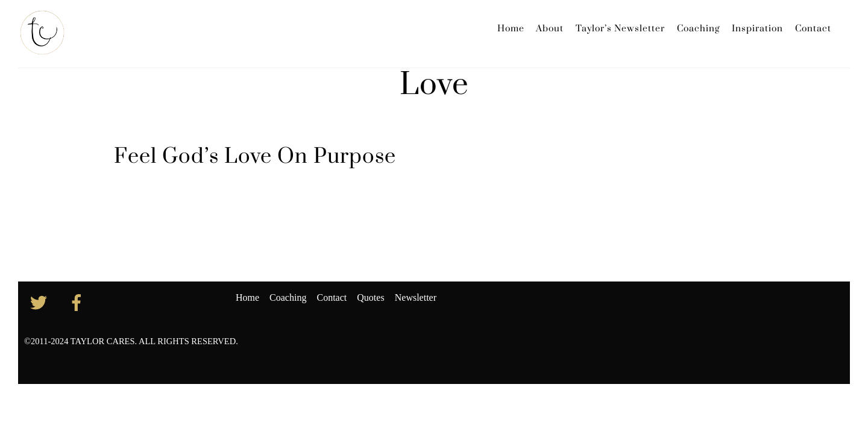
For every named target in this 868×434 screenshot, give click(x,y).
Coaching (698, 29)
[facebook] (79, 302)
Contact (813, 29)
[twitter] (41, 302)
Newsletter (416, 297)
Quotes (370, 297)
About (550, 29)
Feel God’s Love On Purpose (255, 157)
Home (511, 29)
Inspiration (757, 29)
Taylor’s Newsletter (620, 29)
